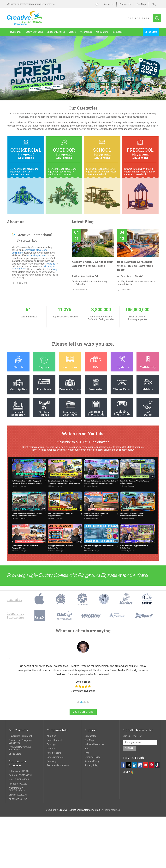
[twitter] (129, 765)
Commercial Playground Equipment (21, 741)
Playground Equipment (20, 736)
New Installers (54, 753)
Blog (154, 4)
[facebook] (123, 765)
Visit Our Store (83, 712)
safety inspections (36, 255)
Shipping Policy (92, 757)
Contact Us (125, 4)
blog (55, 269)
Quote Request (54, 740)
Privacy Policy (92, 765)
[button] (78, 702)
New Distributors (55, 757)
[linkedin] (134, 765)
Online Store (151, 32)
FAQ (87, 753)
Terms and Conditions (58, 765)
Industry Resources (94, 744)
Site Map (141, 4)
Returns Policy (92, 761)
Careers (51, 749)
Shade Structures (56, 32)
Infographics (86, 32)
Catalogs (51, 744)
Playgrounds (15, 32)
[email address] (140, 742)
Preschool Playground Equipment (20, 748)
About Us (109, 4)
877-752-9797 (139, 18)
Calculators (102, 32)
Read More (21, 283)
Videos (72, 32)
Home (98, 4)
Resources (117, 32)
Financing (52, 761)
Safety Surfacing (34, 32)
